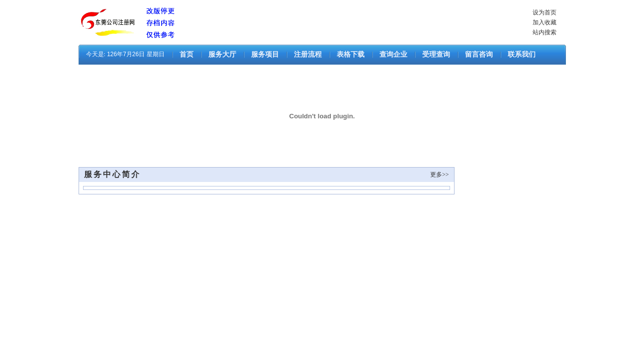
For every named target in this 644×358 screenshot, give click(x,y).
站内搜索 (545, 32)
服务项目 (265, 54)
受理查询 (436, 54)
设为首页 (545, 12)
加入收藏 (545, 22)
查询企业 (393, 54)
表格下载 (351, 54)
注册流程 (308, 54)
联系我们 (522, 54)
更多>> (440, 175)
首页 (186, 54)
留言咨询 (479, 54)
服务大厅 (222, 54)
